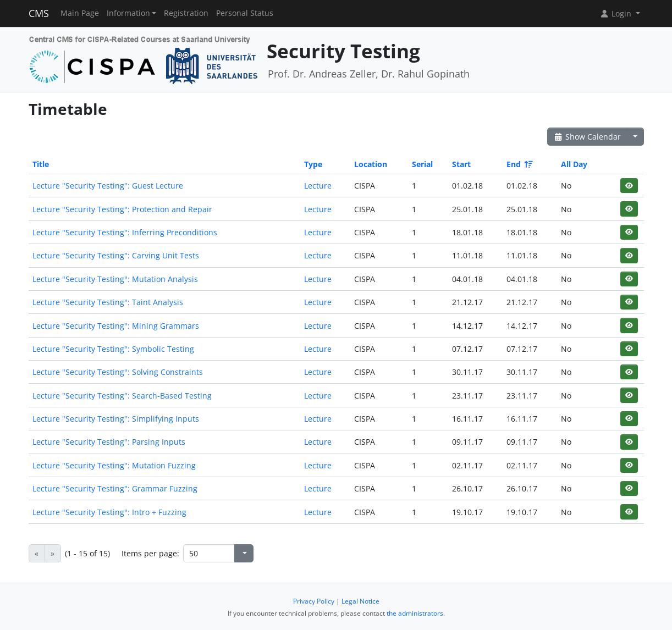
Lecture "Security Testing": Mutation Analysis (115, 279)
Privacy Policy (314, 601)
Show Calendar (588, 137)
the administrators (415, 613)
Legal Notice (360, 601)
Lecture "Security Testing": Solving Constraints (118, 372)
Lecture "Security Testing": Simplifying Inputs (116, 419)
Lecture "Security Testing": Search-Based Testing (122, 396)
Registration (186, 13)
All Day (574, 164)
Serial (422, 164)
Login (616, 13)
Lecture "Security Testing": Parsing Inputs (109, 442)
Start (461, 164)
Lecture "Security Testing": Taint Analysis (108, 302)
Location (371, 164)
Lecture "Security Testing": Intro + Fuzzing (109, 512)
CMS (39, 13)
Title (41, 164)
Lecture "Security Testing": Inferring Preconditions (125, 232)
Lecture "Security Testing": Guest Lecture (108, 186)
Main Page (80, 13)
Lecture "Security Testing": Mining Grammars (116, 326)
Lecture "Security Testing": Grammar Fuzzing (115, 488)
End (519, 164)
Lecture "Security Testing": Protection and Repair (122, 209)
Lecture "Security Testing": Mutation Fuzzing (114, 465)
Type (313, 164)
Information (128, 13)
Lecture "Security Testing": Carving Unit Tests (116, 255)
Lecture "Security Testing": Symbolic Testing (113, 349)
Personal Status (245, 13)
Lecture (318, 186)
